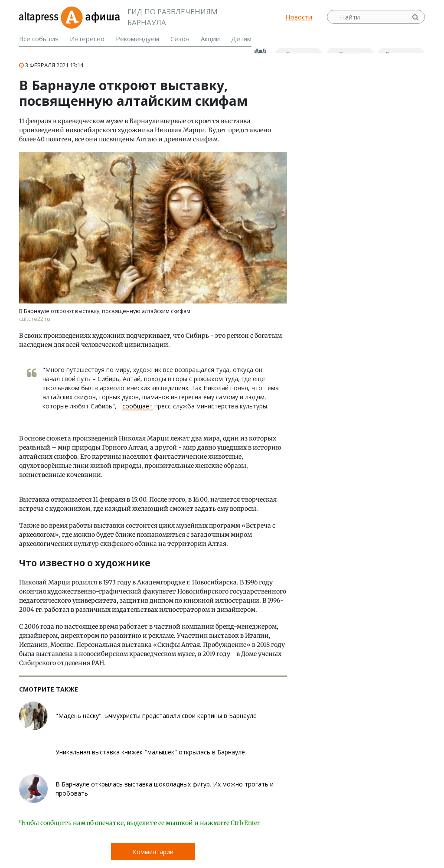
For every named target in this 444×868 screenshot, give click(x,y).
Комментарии (153, 852)
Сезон (180, 39)
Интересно (87, 39)
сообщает (137, 406)
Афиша (90, 17)
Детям (241, 39)
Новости (299, 17)
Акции (210, 39)
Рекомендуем (137, 39)
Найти (416, 17)
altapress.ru (40, 17)
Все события (39, 39)
